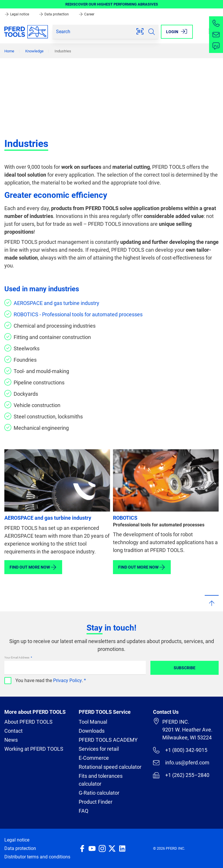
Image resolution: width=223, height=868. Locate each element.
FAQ (83, 811)
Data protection (54, 14)
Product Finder (96, 802)
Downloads (92, 731)
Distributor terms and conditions (37, 857)
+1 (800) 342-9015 (180, 750)
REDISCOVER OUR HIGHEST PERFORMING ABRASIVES (112, 4)
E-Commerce (94, 758)
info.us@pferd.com (181, 763)
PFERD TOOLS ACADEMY (108, 740)
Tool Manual (93, 722)
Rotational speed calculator (110, 767)
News (11, 740)
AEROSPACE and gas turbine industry (56, 303)
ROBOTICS (125, 518)
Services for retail (99, 749)
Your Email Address (17, 657)
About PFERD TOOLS (28, 722)
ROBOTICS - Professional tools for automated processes (78, 314)
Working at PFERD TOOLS (34, 749)
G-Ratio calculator (99, 793)
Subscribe (185, 668)
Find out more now (33, 567)
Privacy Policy (68, 680)
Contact (14, 731)
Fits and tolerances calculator (101, 780)
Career (86, 14)
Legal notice (17, 14)
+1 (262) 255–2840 (181, 775)
